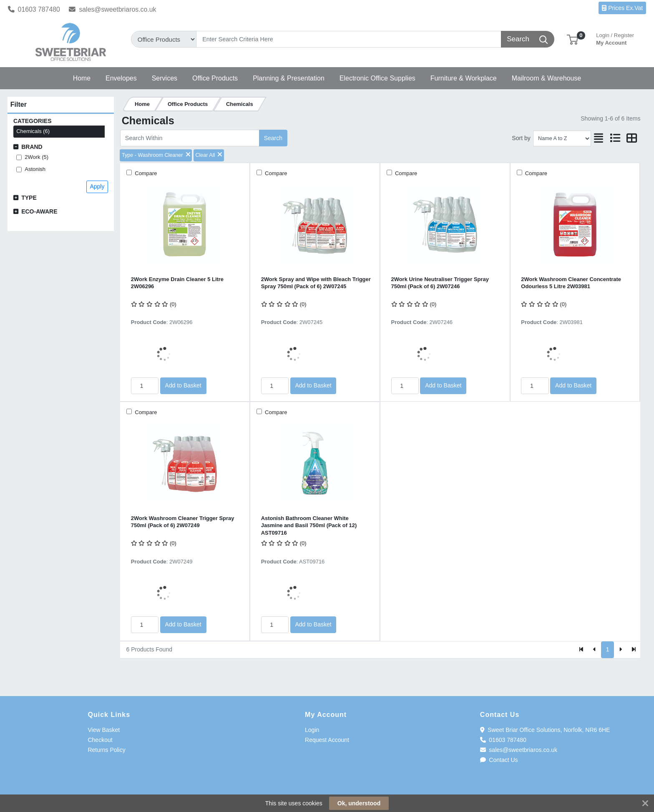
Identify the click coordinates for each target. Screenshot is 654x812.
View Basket (104, 730)
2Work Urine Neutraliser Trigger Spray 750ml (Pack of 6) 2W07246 (440, 283)
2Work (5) (36, 157)
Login (312, 730)
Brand (32, 147)
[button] (572, 39)
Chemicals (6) (33, 131)
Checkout (100, 740)
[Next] (620, 650)
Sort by (521, 138)
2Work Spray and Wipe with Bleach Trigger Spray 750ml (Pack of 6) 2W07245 (316, 283)
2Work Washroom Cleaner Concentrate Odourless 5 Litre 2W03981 (571, 283)
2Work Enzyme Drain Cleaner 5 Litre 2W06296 (177, 283)
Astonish (35, 169)
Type (29, 198)
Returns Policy (106, 750)
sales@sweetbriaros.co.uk (112, 9)
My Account (615, 38)
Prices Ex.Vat (622, 8)
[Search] (349, 39)
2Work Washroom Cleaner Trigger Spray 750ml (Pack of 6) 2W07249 (183, 522)
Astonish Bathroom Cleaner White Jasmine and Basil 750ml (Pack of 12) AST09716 (309, 525)
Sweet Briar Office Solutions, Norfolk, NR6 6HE (545, 730)
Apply (97, 186)
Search (273, 138)
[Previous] (595, 650)
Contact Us (499, 760)
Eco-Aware (39, 211)
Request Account (327, 740)
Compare (145, 173)
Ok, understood (359, 803)
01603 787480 (34, 9)
